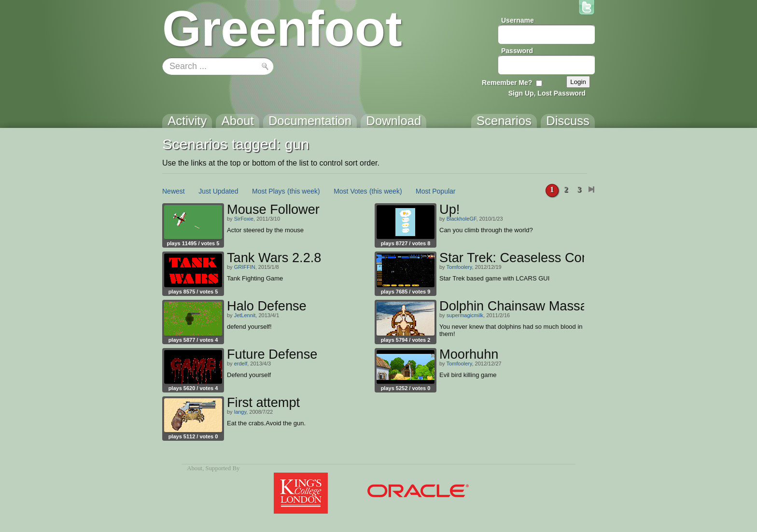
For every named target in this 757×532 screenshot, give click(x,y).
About (195, 468)
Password (517, 51)
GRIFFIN (245, 267)
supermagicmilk (465, 315)
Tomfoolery (459, 267)
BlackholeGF (462, 219)
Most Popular (435, 191)
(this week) (304, 191)
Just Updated (218, 191)
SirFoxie (244, 219)
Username (518, 20)
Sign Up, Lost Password (547, 93)
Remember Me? (507, 83)
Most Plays (268, 191)
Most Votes (350, 191)
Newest (174, 191)
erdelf (241, 364)
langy (240, 412)
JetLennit (245, 315)
